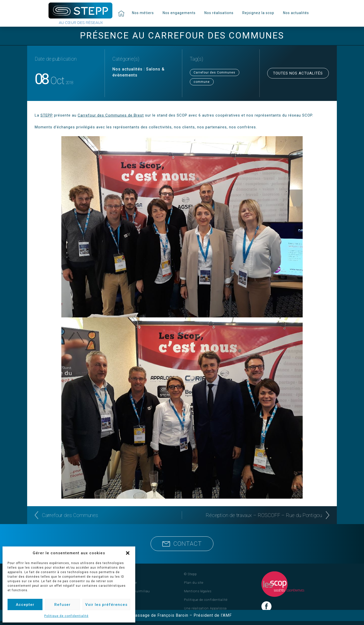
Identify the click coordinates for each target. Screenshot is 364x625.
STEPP (47, 115)
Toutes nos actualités (298, 73)
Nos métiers (143, 13)
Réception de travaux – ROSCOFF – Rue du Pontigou (264, 515)
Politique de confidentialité (66, 616)
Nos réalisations (219, 13)
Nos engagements (179, 13)
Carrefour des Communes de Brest (111, 115)
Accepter (25, 605)
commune (202, 82)
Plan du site (194, 583)
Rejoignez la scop (258, 13)
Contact (182, 544)
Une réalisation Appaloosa (205, 608)
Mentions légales (198, 591)
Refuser (62, 605)
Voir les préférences (106, 605)
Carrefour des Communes (214, 72)
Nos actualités (296, 13)
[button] (128, 553)
